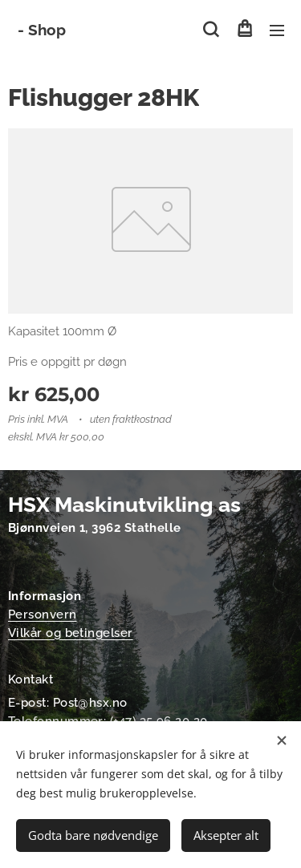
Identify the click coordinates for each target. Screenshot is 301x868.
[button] (211, 30)
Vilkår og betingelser (71, 633)
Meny (277, 30)
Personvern (43, 614)
